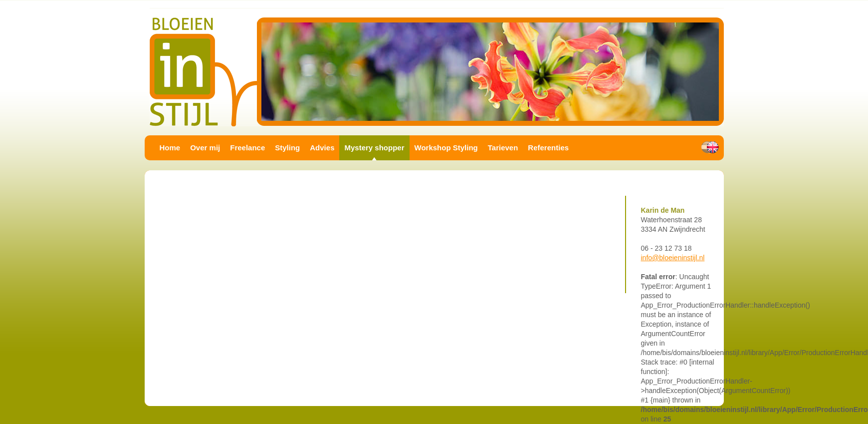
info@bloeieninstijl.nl (673, 258)
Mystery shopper (374, 148)
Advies (322, 148)
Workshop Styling (446, 148)
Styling (287, 148)
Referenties (548, 148)
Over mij (205, 148)
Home (170, 148)
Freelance (247, 148)
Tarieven (503, 148)
